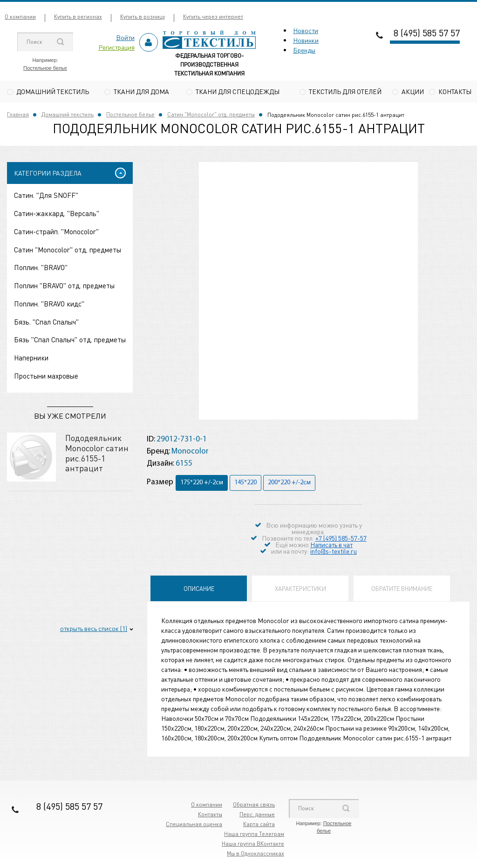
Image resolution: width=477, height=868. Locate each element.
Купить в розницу (143, 17)
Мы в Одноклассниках (256, 855)
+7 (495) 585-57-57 (341, 539)
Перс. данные (257, 816)
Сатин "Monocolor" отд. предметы (211, 116)
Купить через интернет (213, 17)
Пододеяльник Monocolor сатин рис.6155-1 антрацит (97, 454)
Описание (199, 590)
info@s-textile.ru (334, 552)
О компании (20, 17)
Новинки (306, 40)
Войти (125, 37)
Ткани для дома (141, 91)
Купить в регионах (78, 17)
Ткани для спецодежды (238, 91)
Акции (413, 91)
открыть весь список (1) (94, 630)
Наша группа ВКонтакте (253, 845)
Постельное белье (45, 68)
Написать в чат (331, 546)
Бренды (304, 50)
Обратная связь (254, 806)
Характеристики (300, 590)
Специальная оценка (194, 825)
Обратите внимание (402, 590)
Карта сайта (259, 825)
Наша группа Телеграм (254, 835)
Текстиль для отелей (345, 91)
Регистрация (116, 47)
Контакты (455, 91)
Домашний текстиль (53, 91)
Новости (306, 30)
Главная (18, 116)
